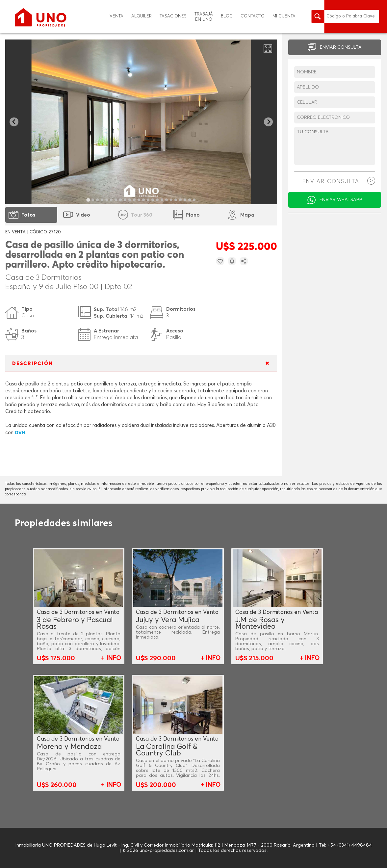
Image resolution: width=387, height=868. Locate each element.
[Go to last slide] (14, 122)
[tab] (88, 200)
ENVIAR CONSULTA (341, 47)
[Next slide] (268, 122)
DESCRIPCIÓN (33, 364)
